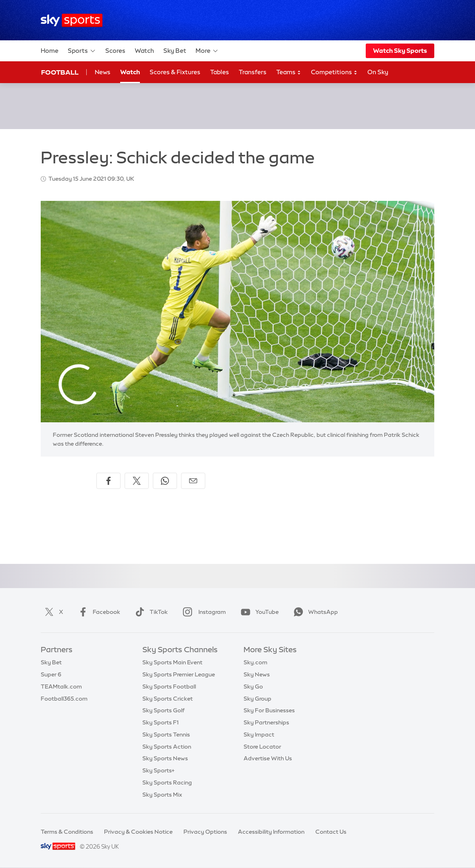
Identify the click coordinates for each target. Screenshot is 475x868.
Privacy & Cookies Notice (138, 832)
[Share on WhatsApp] (165, 481)
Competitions (334, 72)
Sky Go (253, 686)
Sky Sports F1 (160, 722)
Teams (289, 72)
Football (60, 72)
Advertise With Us (268, 758)
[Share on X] (137, 481)
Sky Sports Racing (167, 782)
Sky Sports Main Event (172, 662)
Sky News (257, 674)
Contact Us (331, 832)
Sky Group (257, 699)
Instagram (203, 612)
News (103, 72)
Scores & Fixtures (175, 72)
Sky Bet (175, 51)
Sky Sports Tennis (166, 734)
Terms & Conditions (67, 832)
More (207, 51)
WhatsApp (314, 612)
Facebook (98, 612)
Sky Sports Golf (164, 710)
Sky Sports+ (158, 770)
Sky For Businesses (269, 710)
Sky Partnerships (266, 722)
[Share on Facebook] (108, 481)
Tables (220, 72)
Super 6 (51, 674)
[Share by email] (193, 481)
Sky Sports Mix (162, 795)
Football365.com (64, 699)
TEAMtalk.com (61, 686)
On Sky (378, 72)
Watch (144, 51)
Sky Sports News (165, 758)
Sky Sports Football (169, 686)
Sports (82, 51)
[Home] (72, 20)
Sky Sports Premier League (179, 674)
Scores (115, 51)
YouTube (258, 612)
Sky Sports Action (167, 747)
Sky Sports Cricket (168, 699)
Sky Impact (259, 734)
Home (50, 51)
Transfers (253, 72)
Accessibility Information (271, 832)
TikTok (150, 612)
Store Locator (262, 747)
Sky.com (255, 662)
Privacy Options (205, 832)
